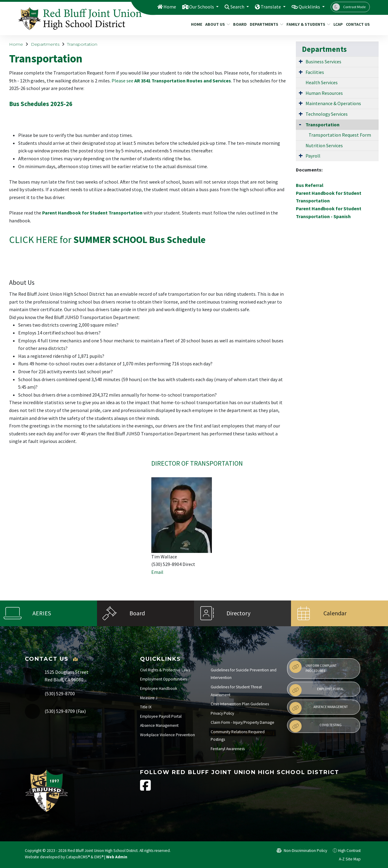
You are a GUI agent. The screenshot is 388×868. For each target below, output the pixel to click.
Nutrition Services (324, 145)
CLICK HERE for (107, 240)
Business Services (323, 62)
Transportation (82, 44)
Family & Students (306, 24)
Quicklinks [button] (308, 7)
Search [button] (233, 7)
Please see (171, 81)
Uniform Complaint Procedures (313, 667)
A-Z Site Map (346, 859)
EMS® (99, 857)
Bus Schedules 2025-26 (41, 104)
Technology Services (327, 114)
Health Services (322, 82)
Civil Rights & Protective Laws (165, 670)
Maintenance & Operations (333, 103)
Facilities (315, 72)
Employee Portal (317, 690)
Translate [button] (268, 7)
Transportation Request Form (340, 135)
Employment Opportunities (163, 679)
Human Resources (324, 93)
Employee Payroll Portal (161, 716)
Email (157, 572)
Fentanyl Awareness (228, 749)
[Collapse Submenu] (300, 124)
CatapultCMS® (78, 857)
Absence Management (159, 725)
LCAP (338, 24)
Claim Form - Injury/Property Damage (242, 722)
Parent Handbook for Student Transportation (92, 213)
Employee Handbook (159, 688)
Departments (265, 24)
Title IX (146, 707)
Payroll (313, 156)
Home (161, 7)
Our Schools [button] (195, 7)
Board (239, 24)
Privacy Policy (222, 713)
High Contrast (349, 851)
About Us (216, 24)
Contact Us (356, 24)
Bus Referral (310, 185)
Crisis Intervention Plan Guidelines (240, 704)
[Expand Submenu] (301, 61)
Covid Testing (315, 726)
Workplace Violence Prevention (167, 735)
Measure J (149, 698)
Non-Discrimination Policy (302, 851)
